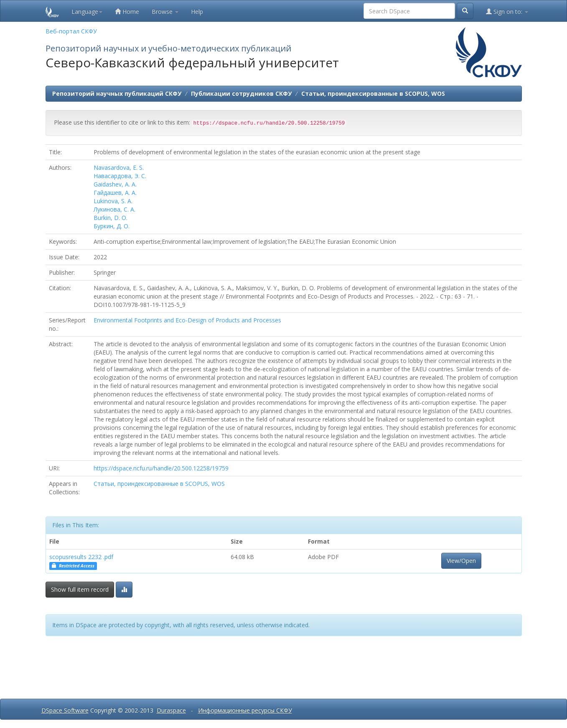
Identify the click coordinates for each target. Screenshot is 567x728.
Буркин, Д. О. (112, 226)
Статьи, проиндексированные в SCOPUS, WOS (373, 93)
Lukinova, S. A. (113, 201)
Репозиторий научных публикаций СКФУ (117, 93)
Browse (165, 11)
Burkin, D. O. (111, 218)
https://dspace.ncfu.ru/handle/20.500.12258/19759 (161, 468)
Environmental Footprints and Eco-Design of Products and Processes (187, 320)
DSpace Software (65, 710)
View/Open (461, 561)
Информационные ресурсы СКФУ (245, 710)
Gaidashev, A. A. (115, 184)
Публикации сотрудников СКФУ (241, 93)
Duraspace (171, 710)
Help (197, 11)
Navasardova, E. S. (119, 167)
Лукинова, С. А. (114, 209)
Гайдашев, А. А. (115, 193)
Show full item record (80, 589)
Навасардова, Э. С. (120, 176)
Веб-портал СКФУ (71, 31)
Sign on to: (507, 11)
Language (87, 11)
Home (127, 11)
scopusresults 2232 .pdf (81, 557)
